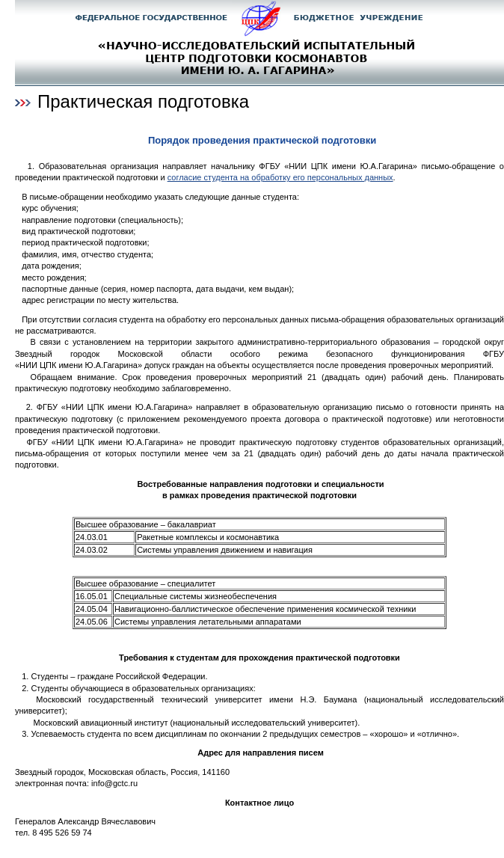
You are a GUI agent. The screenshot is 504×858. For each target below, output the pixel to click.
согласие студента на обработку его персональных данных (280, 177)
